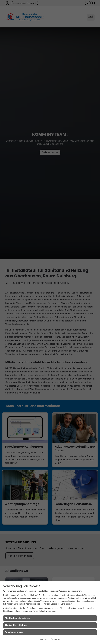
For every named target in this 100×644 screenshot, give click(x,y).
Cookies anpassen (14, 632)
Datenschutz (56, 639)
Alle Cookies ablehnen (16, 625)
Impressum (43, 639)
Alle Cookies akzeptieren (17, 618)
